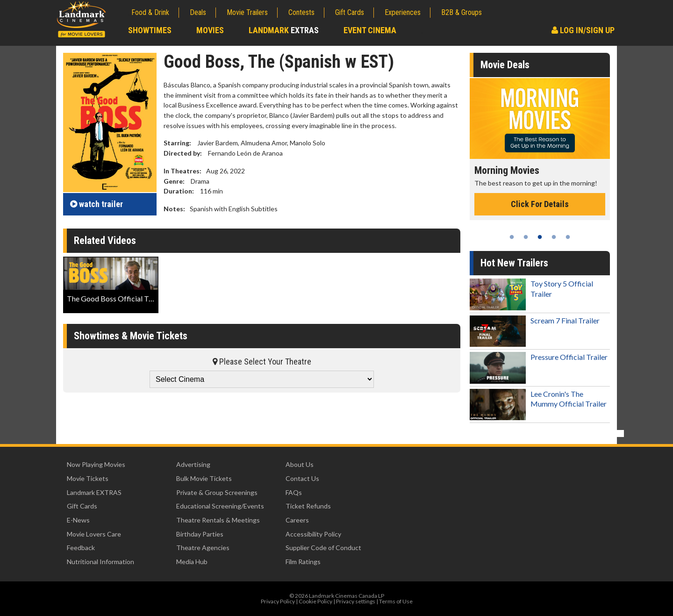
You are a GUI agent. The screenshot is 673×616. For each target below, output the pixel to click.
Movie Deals (505, 65)
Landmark (284, 30)
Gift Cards (350, 12)
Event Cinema (370, 30)
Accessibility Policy (313, 534)
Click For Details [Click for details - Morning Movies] (540, 204)
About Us (300, 464)
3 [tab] (540, 237)
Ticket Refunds (308, 506)
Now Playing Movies (96, 464)
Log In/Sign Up (583, 30)
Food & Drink (150, 12)
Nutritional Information (100, 562)
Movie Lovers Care (94, 534)
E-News (78, 520)
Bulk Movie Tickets (204, 478)
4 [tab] (554, 237)
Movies (210, 30)
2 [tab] (526, 237)
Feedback (81, 548)
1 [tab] (512, 237)
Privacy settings (356, 601)
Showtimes (150, 30)
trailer (97, 204)
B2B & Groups (462, 12)
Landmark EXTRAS (94, 492)
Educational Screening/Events (220, 506)
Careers (297, 520)
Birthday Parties (200, 534)
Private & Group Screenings (217, 492)
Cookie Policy (315, 601)
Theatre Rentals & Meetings (218, 520)
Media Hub (192, 562)
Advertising (193, 464)
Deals (198, 12)
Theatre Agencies (203, 548)
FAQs (294, 492)
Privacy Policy (278, 601)
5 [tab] (568, 237)
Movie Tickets (88, 478)
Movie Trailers (247, 12)
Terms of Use (396, 601)
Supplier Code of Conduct (323, 548)
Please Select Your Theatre (262, 362)
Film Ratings (303, 562)
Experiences (403, 12)
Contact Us (302, 478)
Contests (301, 12)
